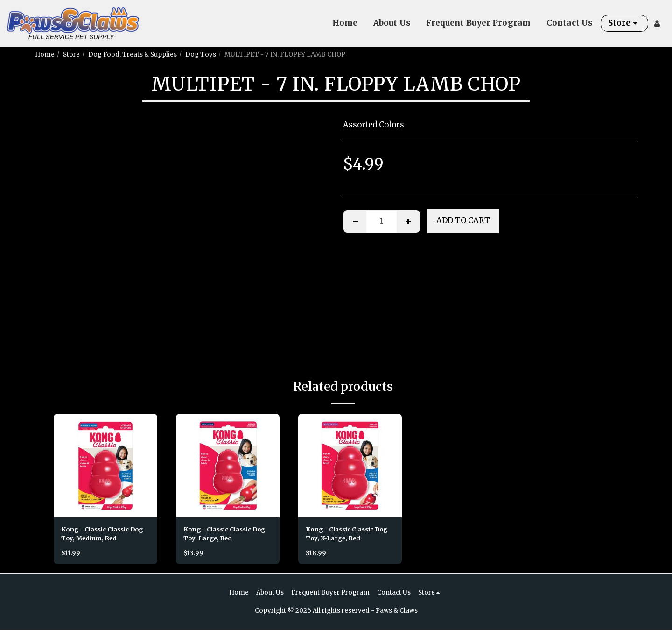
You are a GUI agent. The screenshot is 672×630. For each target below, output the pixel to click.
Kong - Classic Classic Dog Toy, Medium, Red (104, 534)
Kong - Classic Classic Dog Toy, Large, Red (227, 534)
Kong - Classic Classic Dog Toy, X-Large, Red (349, 534)
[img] (105, 466)
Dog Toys (201, 54)
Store (71, 54)
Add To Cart (463, 221)
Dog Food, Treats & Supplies (133, 54)
